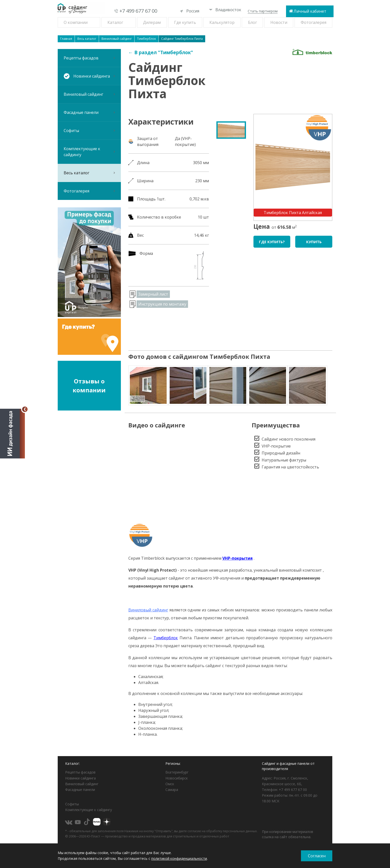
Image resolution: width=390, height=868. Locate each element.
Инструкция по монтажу (162, 304)
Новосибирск (177, 778)
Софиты (89, 131)
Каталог (115, 22)
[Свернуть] (25, 409)
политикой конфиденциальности (179, 858)
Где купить (185, 22)
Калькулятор (222, 22)
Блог (252, 22)
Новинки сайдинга (80, 778)
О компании (76, 22)
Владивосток (225, 10)
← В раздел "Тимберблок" (161, 52)
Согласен (317, 856)
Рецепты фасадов (89, 58)
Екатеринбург (177, 772)
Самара (172, 790)
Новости (279, 22)
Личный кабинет (310, 11)
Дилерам (152, 22)
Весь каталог (89, 173)
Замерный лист (153, 294)
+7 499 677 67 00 (138, 11)
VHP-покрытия (238, 558)
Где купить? (272, 242)
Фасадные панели (89, 112)
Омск (170, 784)
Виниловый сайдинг (89, 94)
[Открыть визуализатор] (12, 433)
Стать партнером (263, 11)
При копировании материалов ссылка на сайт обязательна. (288, 834)
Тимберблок (166, 638)
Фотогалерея (314, 22)
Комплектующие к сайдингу (89, 152)
